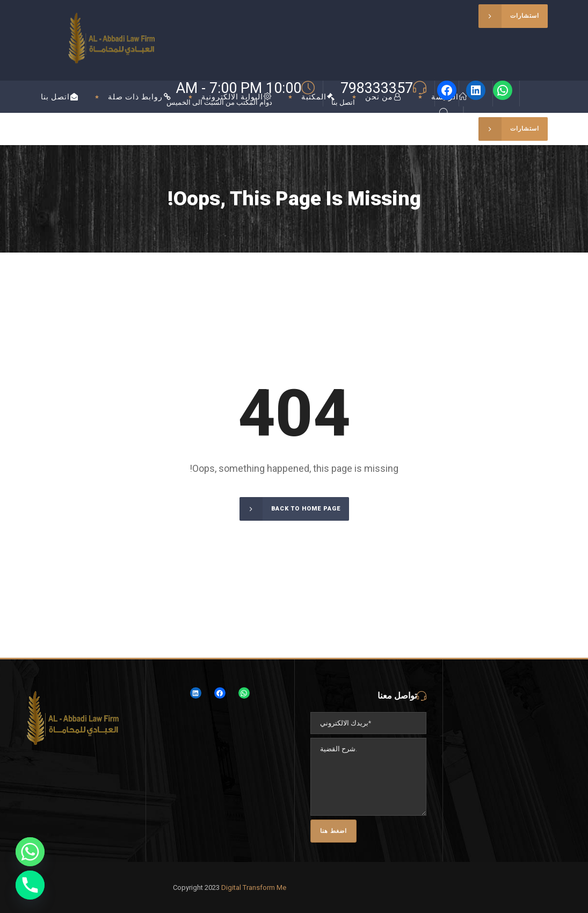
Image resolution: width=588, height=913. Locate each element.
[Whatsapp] (30, 852)
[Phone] (30, 885)
